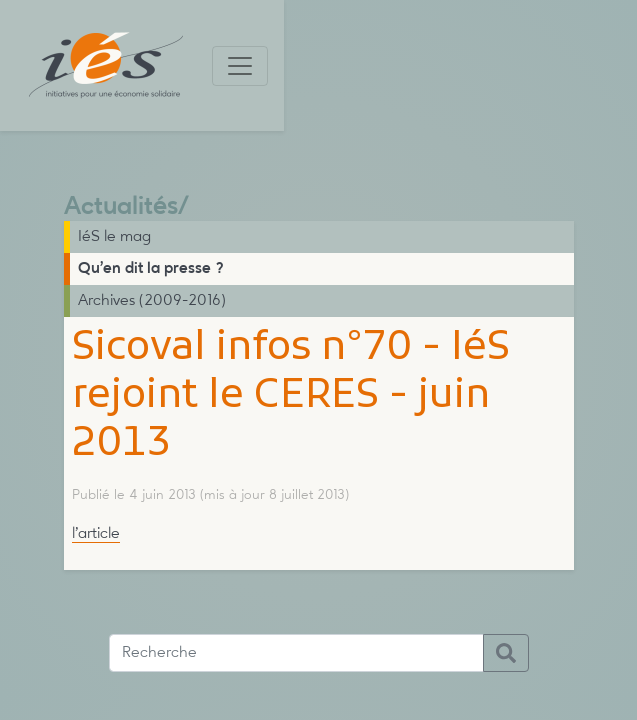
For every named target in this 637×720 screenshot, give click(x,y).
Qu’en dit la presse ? (151, 269)
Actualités (121, 207)
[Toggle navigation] (240, 66)
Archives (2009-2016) (152, 301)
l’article (96, 534)
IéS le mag (114, 237)
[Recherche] (296, 653)
